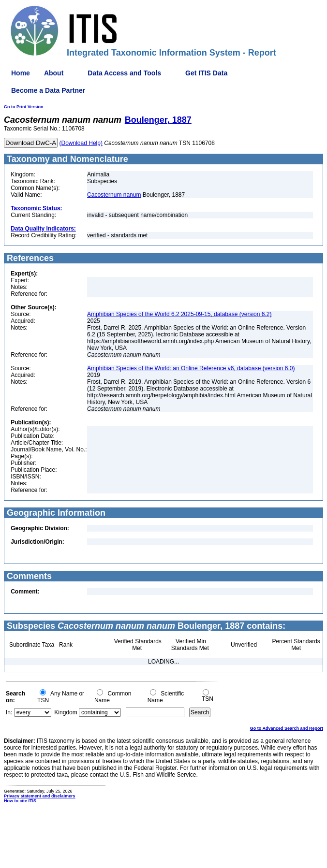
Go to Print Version (24, 107)
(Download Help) (81, 143)
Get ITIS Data (206, 73)
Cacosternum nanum (114, 195)
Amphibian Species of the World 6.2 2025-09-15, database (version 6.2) (179, 314)
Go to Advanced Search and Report (287, 728)
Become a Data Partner (48, 90)
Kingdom (66, 712)
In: (9, 712)
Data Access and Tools (124, 73)
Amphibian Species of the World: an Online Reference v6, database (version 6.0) (191, 368)
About (54, 73)
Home (21, 73)
